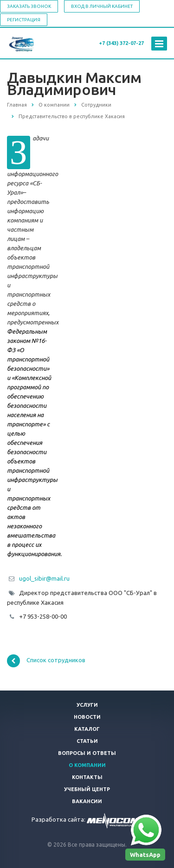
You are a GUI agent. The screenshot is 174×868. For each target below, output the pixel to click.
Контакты (87, 777)
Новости (87, 717)
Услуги (87, 705)
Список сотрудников (46, 661)
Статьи (87, 741)
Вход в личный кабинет (102, 6)
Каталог (87, 729)
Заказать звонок (29, 6)
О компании (87, 765)
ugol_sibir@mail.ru (44, 578)
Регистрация (24, 20)
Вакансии (87, 801)
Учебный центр (87, 789)
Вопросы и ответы (87, 753)
